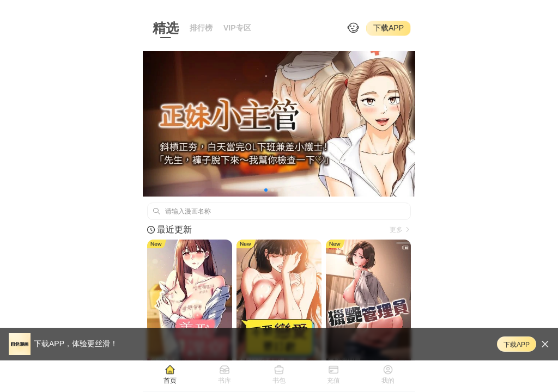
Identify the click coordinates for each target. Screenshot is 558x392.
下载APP (389, 28)
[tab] (170, 374)
